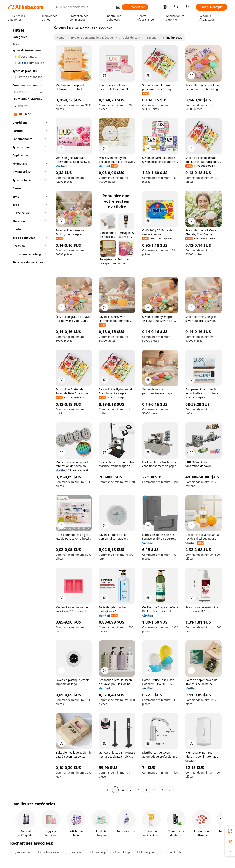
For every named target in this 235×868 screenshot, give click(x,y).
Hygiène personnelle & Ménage (92, 37)
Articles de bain (130, 37)
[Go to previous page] (107, 790)
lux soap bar (22, 852)
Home (60, 37)
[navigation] (30, 409)
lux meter (75, 852)
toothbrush (172, 852)
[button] (118, 7)
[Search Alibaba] (84, 7)
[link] (230, 831)
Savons (152, 37)
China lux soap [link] (173, 37)
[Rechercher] (135, 7)
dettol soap (121, 852)
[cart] (177, 8)
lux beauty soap (49, 852)
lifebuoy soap (147, 852)
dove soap (98, 852)
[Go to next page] (170, 790)
